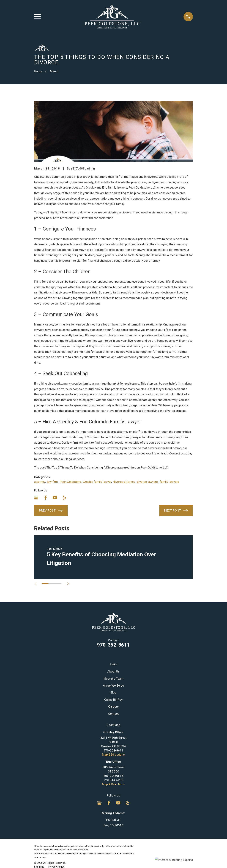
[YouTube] (55, 498)
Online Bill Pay (113, 700)
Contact (113, 714)
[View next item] (69, 584)
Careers (114, 706)
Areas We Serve (113, 686)
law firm (52, 482)
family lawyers (169, 482)
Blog (113, 692)
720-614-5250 (113, 780)
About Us (114, 671)
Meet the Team (113, 679)
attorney (40, 482)
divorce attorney (124, 482)
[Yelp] (64, 498)
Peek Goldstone (70, 482)
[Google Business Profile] (36, 498)
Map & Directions (113, 755)
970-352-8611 (113, 645)
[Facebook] (46, 498)
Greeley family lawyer (97, 482)
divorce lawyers (147, 482)
